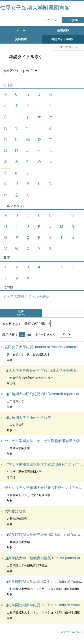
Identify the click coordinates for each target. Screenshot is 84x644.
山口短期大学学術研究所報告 (28, 417)
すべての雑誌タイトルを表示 (26, 297)
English (73, 20)
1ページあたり (46, 334)
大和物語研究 (15, 511)
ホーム (21, 30)
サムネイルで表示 (29, 335)
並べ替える (10, 324)
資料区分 (10, 71)
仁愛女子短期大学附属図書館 (35, 8)
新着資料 (63, 30)
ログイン (51, 20)
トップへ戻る (76, 632)
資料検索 (21, 39)
